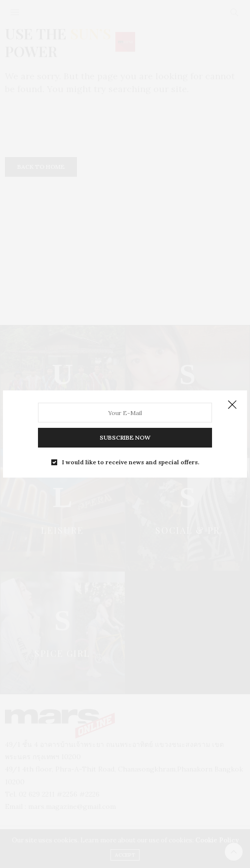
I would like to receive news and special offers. (131, 462)
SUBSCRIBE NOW (125, 437)
